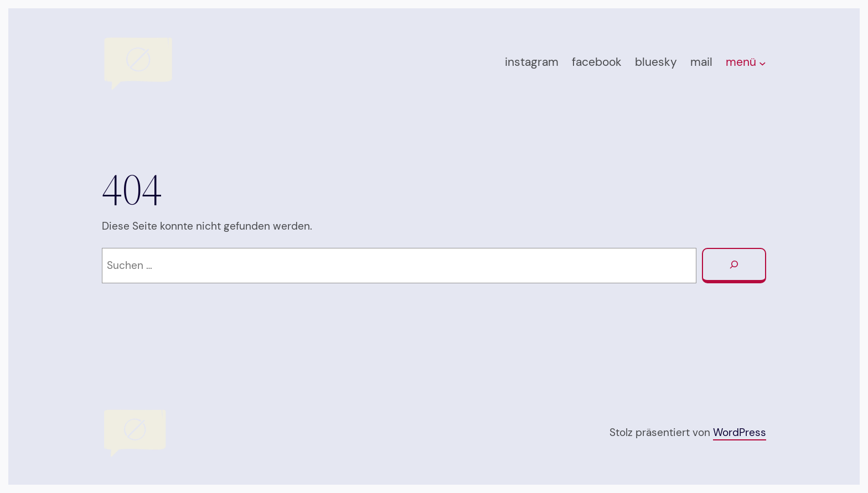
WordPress (740, 432)
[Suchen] (734, 266)
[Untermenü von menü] (763, 63)
